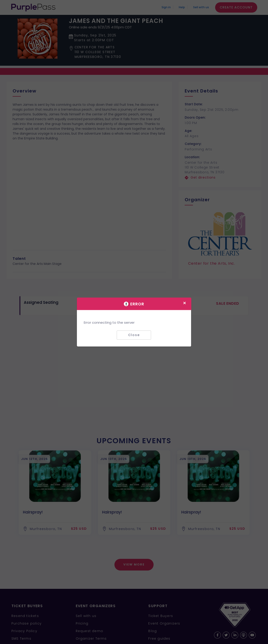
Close (134, 335)
